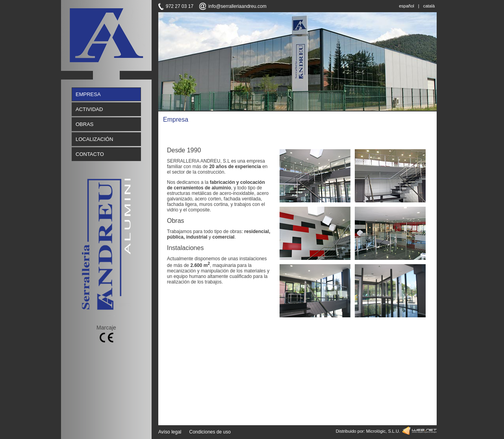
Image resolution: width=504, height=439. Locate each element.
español (407, 6)
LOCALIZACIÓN (94, 139)
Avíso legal (170, 432)
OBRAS (85, 124)
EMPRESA (88, 94)
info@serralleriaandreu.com (237, 6)
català (429, 6)
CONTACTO (90, 154)
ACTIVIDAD (89, 109)
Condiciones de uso (210, 432)
